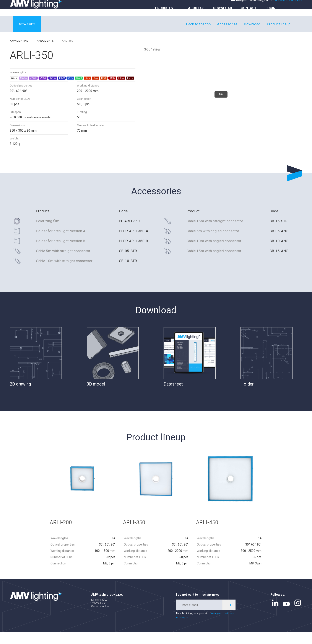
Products (164, 17)
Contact (249, 17)
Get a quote (31, 34)
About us (196, 17)
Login (270, 17)
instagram (298, 615)
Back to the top (198, 34)
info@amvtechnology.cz (252, 8)
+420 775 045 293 (290, 8)
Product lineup (279, 34)
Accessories (227, 34)
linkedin (275, 615)
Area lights (45, 51)
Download (223, 17)
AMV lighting (19, 51)
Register (229, 617)
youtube (286, 616)
